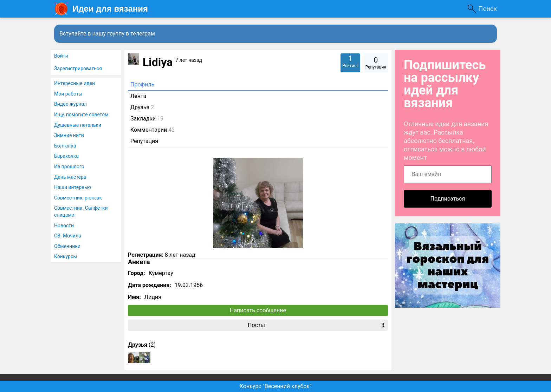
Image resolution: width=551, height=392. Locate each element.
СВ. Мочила (68, 236)
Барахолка (66, 156)
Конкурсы (66, 256)
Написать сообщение (258, 310)
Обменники (67, 246)
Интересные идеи (74, 83)
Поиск (488, 9)
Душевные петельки (78, 125)
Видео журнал (70, 104)
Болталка (65, 146)
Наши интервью (73, 187)
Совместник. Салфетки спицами (81, 211)
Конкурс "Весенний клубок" (276, 386)
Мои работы (68, 94)
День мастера (70, 177)
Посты (316, 325)
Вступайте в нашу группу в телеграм (107, 34)
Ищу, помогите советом (81, 115)
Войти (61, 56)
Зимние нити (69, 135)
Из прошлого (69, 166)
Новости (64, 226)
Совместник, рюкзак (78, 198)
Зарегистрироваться (78, 68)
